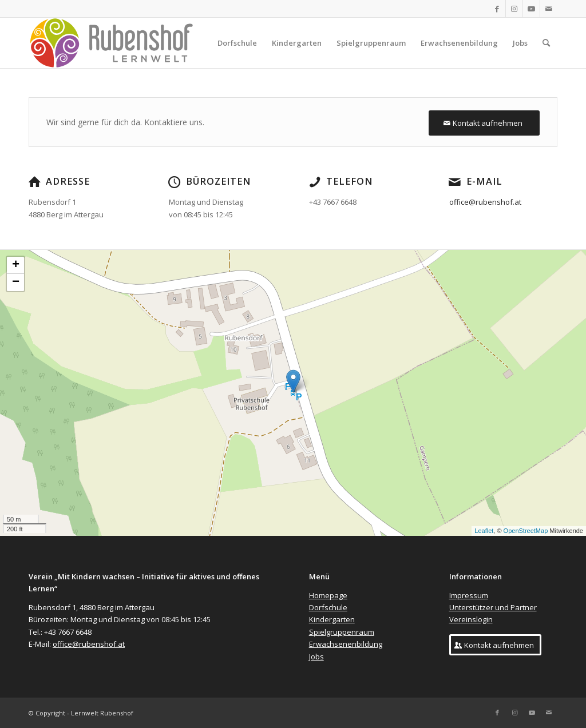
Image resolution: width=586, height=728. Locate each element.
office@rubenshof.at (486, 202)
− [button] (16, 283)
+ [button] (16, 265)
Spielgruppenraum (342, 632)
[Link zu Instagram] (514, 9)
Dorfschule (328, 607)
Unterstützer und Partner (493, 607)
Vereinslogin (471, 619)
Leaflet (484, 531)
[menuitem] (237, 43)
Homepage (328, 595)
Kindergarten (332, 619)
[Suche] (546, 43)
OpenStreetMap (526, 531)
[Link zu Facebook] (497, 9)
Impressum (469, 595)
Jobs (316, 657)
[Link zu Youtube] (531, 9)
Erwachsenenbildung (346, 644)
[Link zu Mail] (549, 9)
